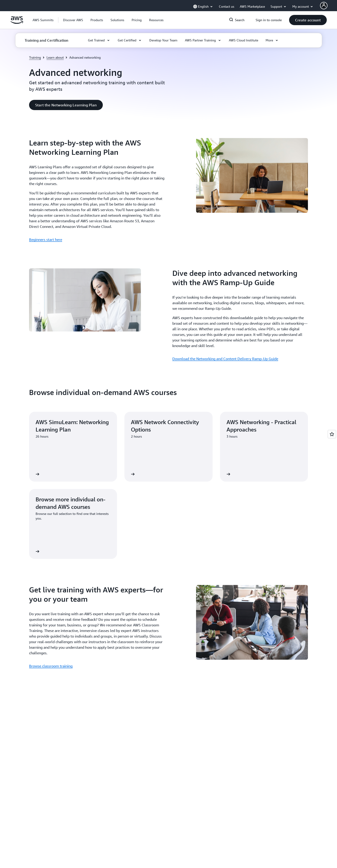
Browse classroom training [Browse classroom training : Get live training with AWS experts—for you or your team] (51, 666)
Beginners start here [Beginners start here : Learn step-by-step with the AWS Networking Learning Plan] (46, 240)
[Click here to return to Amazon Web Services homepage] (17, 23)
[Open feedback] (332, 434)
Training (35, 57)
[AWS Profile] (324, 6)
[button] (73, 20)
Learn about (55, 57)
